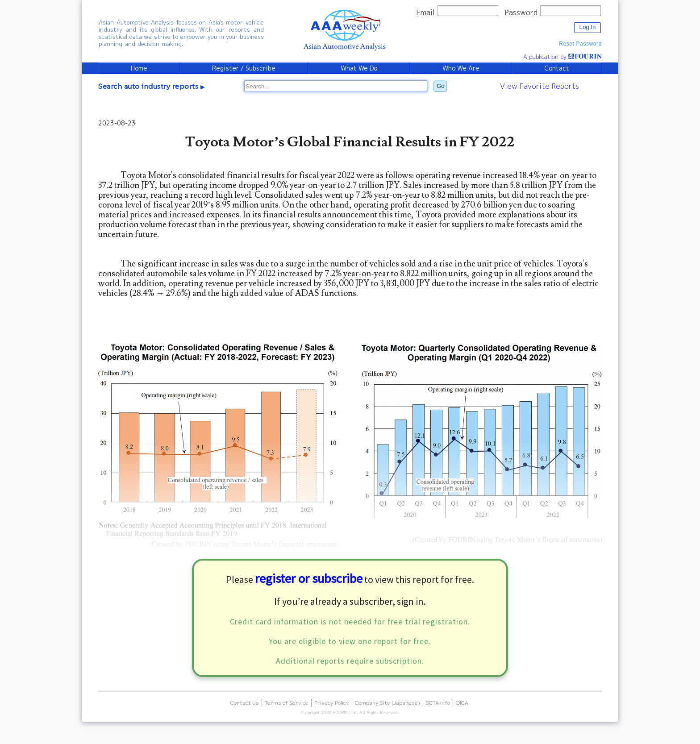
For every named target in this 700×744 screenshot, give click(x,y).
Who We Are (461, 68)
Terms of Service (287, 703)
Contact (557, 68)
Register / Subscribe (244, 68)
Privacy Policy (332, 703)
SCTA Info (438, 703)
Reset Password (580, 44)
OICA (462, 703)
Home (139, 68)
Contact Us (245, 703)
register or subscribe (309, 578)
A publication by (562, 57)
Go (441, 86)
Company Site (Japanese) (387, 703)
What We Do (359, 68)
